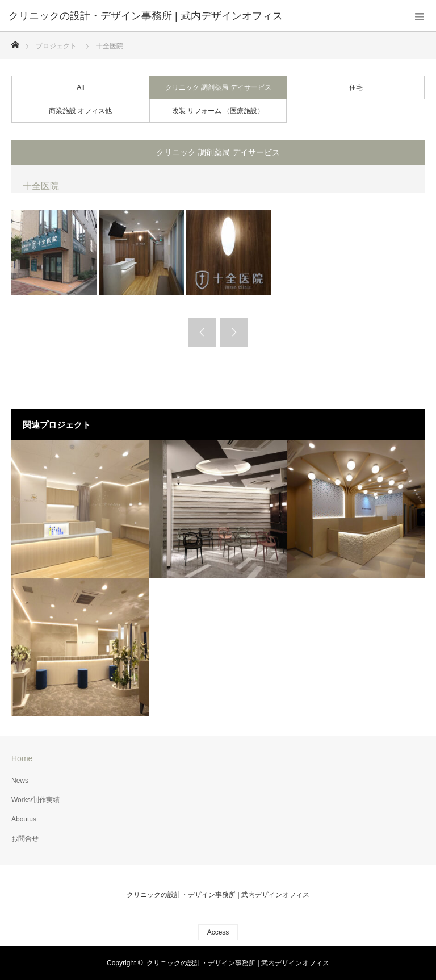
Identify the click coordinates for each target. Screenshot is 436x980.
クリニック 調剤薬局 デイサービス (218, 87)
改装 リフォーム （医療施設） (218, 111)
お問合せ (25, 839)
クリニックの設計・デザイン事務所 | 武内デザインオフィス (218, 895)
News (20, 781)
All (80, 87)
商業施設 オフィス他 (80, 111)
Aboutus (24, 819)
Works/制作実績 (35, 800)
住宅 (356, 87)
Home (22, 758)
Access (218, 932)
